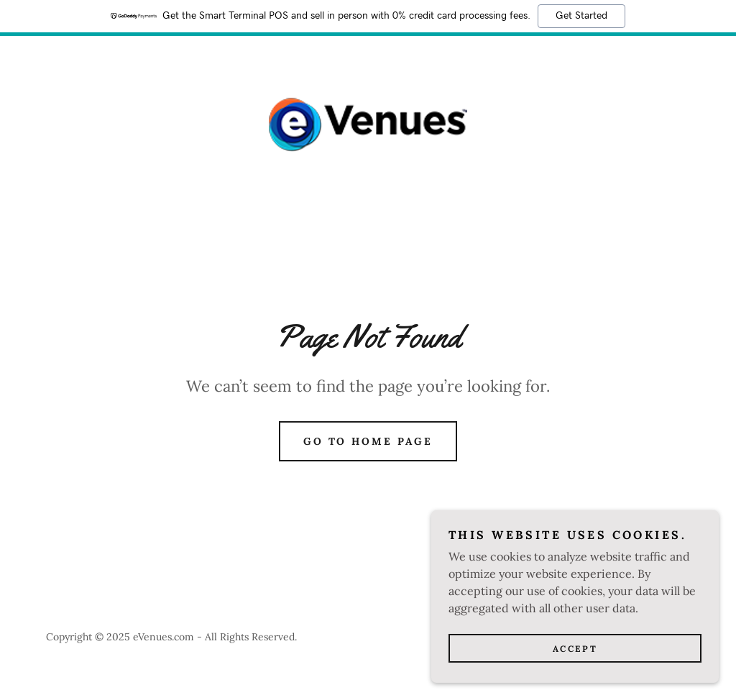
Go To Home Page (368, 441)
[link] (368, 124)
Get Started (581, 16)
